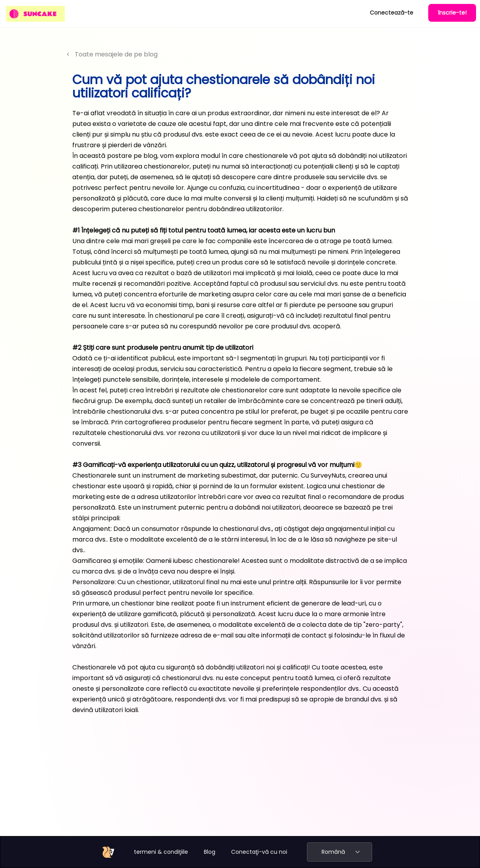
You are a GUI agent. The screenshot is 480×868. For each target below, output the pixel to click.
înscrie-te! (452, 13)
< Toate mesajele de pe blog (112, 54)
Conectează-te (392, 13)
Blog (210, 852)
